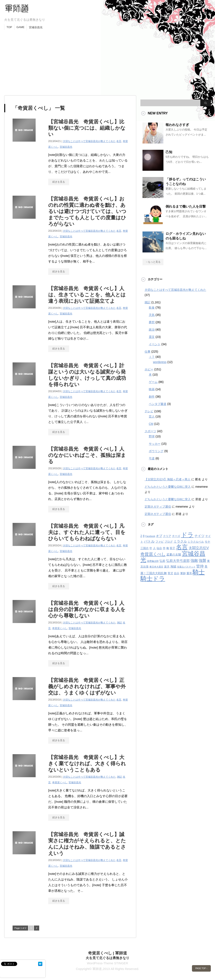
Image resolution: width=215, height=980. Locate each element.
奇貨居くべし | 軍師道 (108, 953)
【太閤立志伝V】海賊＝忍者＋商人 (168, 479)
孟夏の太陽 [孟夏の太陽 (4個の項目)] (174, 555)
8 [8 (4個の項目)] (144, 536)
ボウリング (156, 451)
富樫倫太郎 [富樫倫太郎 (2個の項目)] (153, 561)
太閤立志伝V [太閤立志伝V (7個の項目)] (199, 548)
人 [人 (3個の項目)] (154, 548)
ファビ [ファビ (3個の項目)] (160, 542)
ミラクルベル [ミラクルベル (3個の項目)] (196, 542)
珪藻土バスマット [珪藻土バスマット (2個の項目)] (186, 567)
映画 (152, 389)
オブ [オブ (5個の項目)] (159, 536)
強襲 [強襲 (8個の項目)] (202, 561)
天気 (152, 315)
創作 (152, 397)
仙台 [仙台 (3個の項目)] (159, 548)
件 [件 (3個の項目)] (164, 548)
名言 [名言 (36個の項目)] (182, 547)
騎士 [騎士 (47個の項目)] (199, 572)
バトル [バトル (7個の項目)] (149, 541)
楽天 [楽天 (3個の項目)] (167, 567)
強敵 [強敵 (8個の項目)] (194, 561)
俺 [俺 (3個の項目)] (168, 548)
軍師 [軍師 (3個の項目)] (183, 573)
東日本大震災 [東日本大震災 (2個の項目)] (156, 567)
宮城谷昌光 (36, 27)
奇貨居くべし (60, 628)
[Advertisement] (107, 62)
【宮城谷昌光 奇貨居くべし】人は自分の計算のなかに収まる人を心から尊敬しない (87, 609)
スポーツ (150, 431)
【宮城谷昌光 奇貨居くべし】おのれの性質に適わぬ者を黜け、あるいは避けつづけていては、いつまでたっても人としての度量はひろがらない (87, 211)
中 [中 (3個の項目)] (151, 548)
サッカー (155, 444)
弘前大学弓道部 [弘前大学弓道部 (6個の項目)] (178, 561)
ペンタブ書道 (158, 404)
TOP (9, 27)
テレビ (149, 411)
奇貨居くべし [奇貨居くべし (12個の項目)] (153, 554)
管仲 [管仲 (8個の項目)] (200, 566)
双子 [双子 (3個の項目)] (172, 548)
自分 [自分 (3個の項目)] (177, 573)
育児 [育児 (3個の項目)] (170, 573)
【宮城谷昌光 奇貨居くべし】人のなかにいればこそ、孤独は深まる (87, 455)
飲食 (152, 308)
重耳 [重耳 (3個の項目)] (189, 573)
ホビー (149, 369)
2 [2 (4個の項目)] (141, 536)
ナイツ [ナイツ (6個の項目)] (199, 536)
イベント (155, 344)
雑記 (120, 623)
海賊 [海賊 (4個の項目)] (173, 566)
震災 (152, 337)
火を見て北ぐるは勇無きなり (107, 958)
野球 (152, 436)
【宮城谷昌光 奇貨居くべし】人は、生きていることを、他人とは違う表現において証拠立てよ (87, 295)
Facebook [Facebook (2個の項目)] (150, 536)
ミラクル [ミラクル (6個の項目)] (180, 541)
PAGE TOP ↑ (201, 968)
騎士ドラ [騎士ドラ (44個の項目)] (153, 579)
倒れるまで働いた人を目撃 (186, 206)
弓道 (152, 458)
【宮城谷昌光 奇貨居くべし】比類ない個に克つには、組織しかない (87, 128)
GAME (21, 27)
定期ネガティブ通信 (158, 507)
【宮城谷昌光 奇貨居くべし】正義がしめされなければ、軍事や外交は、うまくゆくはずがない (87, 686)
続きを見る (59, 182)
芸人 (152, 416)
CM (151, 424)
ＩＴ (152, 357)
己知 (169, 152)
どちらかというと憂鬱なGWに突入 (168, 487)
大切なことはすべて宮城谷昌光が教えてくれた (89, 141)
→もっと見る (153, 262)
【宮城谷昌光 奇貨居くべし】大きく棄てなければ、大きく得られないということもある (87, 763)
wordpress (160, 362)
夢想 (152, 322)
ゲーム (153, 382)
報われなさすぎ (177, 125)
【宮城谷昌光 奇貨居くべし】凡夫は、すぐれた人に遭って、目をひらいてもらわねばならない (87, 532)
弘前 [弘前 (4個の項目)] (162, 561)
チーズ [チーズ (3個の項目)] (176, 536)
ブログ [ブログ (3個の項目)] (169, 542)
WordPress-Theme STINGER (107, 963)
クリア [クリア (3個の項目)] (167, 536)
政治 (152, 330)
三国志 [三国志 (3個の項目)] (144, 548)
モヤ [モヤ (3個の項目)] (207, 542)
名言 (119, 141)
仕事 (148, 352)
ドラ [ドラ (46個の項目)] (187, 535)
